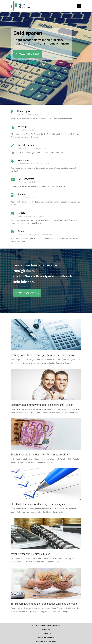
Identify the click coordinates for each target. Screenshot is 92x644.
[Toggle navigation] (79, 6)
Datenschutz (46, 629)
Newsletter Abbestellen (46, 641)
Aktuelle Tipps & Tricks (28, 54)
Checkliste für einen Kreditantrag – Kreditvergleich (39, 504)
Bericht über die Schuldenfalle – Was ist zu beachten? (40, 454)
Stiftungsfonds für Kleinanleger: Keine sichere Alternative (43, 355)
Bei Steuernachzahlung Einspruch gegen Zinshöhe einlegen (44, 604)
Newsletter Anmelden (46, 637)
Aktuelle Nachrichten (27, 293)
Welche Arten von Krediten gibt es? (30, 554)
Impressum (46, 633)
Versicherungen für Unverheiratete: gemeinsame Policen (42, 405)
